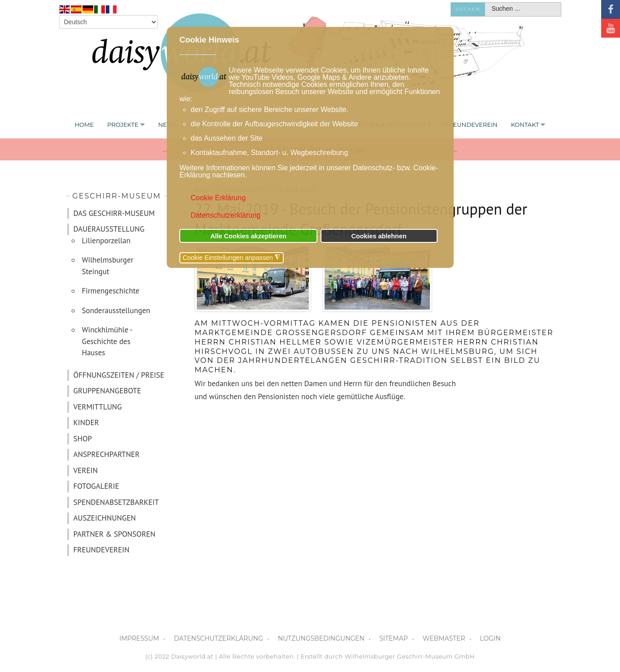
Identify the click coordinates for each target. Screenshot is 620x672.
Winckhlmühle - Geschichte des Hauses (107, 341)
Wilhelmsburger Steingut (108, 266)
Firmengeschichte (111, 291)
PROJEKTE (123, 125)
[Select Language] (108, 22)
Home (85, 125)
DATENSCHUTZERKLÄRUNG (219, 638)
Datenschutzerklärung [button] (225, 215)
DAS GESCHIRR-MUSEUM (114, 213)
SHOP (83, 439)
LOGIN (490, 638)
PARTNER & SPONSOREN (115, 534)
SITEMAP (394, 638)
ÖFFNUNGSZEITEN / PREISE (119, 375)
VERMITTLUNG (98, 407)
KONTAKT (525, 125)
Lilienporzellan (106, 241)
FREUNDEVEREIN (471, 125)
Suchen (468, 9)
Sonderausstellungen (116, 310)
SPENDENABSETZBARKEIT (116, 502)
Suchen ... (485, 3)
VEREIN (86, 470)
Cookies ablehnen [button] (379, 236)
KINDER (86, 422)
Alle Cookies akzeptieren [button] (248, 236)
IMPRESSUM (139, 638)
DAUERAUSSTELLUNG (109, 229)
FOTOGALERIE (96, 486)
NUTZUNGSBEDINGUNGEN (321, 638)
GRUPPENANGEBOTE (107, 391)
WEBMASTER (444, 638)
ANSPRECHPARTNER (107, 454)
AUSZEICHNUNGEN (105, 518)
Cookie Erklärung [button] (218, 198)
